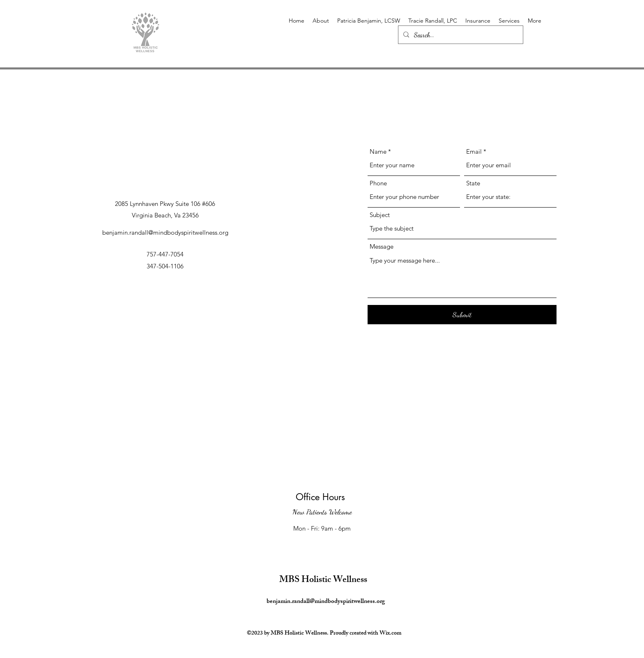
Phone (378, 183)
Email (474, 151)
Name (378, 151)
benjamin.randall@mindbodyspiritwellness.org (165, 232)
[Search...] (460, 35)
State (473, 183)
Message (382, 246)
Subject (380, 215)
